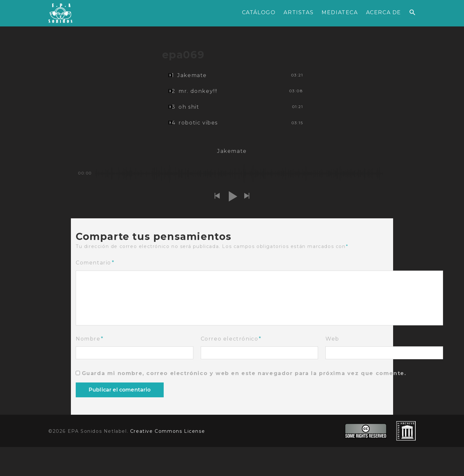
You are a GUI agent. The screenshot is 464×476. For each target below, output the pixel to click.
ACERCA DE (384, 12)
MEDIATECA (340, 12)
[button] (412, 13)
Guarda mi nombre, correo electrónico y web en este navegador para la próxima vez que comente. (244, 373)
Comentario (95, 263)
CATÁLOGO (259, 12)
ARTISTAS (299, 12)
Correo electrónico (231, 339)
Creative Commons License (168, 431)
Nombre (90, 339)
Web (332, 339)
